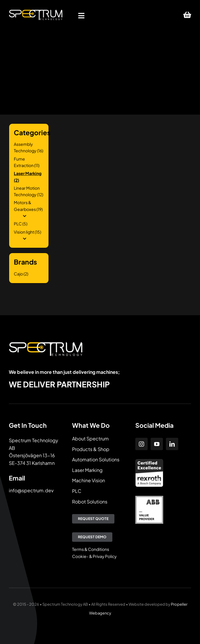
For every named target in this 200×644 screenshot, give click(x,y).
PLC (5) (21, 224)
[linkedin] (172, 444)
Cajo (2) (21, 274)
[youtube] (157, 444)
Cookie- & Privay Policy (94, 556)
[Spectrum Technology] (36, 12)
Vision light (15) (27, 232)
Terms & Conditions (91, 549)
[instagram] (141, 444)
